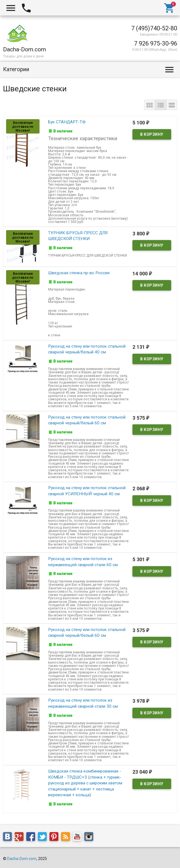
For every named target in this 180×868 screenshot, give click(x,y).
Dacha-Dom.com (22, 857)
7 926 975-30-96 (156, 43)
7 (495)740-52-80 (154, 28)
